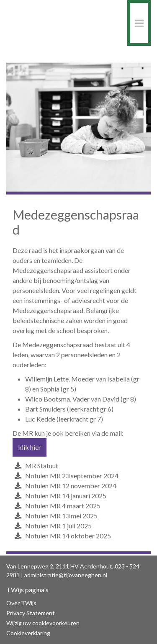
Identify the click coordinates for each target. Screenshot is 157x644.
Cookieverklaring (28, 633)
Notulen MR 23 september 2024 (72, 476)
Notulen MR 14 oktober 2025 (68, 536)
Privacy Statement (31, 613)
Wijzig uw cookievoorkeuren (43, 623)
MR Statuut (42, 466)
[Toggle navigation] (139, 23)
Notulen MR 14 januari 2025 (66, 496)
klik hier (30, 447)
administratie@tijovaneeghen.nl (66, 575)
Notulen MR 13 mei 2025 (61, 516)
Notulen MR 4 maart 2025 (63, 506)
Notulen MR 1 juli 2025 (58, 526)
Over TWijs (21, 603)
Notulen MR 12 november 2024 (71, 486)
